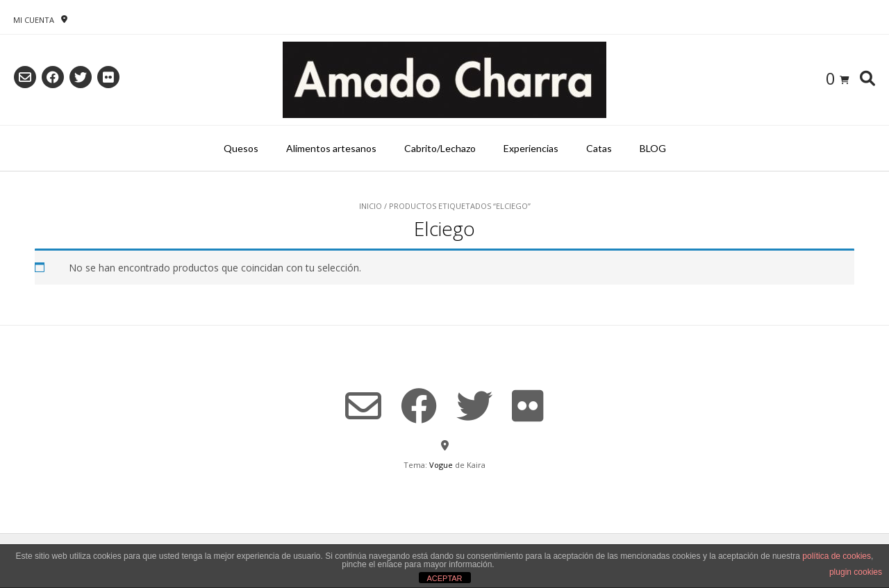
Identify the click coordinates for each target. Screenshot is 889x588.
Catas (599, 148)
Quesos (241, 148)
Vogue (441, 465)
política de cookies (837, 556)
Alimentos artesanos (331, 148)
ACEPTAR (444, 578)
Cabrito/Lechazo (440, 148)
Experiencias (531, 148)
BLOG (653, 148)
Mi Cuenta (34, 20)
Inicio (371, 206)
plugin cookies (856, 572)
